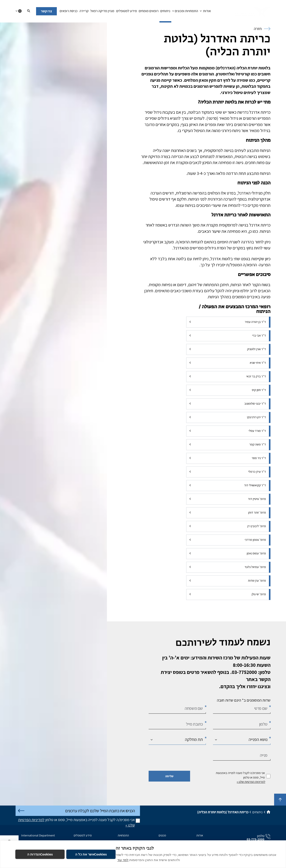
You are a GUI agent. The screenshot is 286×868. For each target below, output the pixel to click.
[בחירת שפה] (19, 11)
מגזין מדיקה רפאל (102, 12)
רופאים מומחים (149, 12)
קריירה (84, 12)
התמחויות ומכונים (185, 12)
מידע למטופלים (126, 12)
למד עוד (123, 860)
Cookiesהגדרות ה (40, 854)
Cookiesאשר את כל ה (91, 854)
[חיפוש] (29, 11)
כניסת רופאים (69, 12)
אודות (205, 12)
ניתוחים (165, 12)
